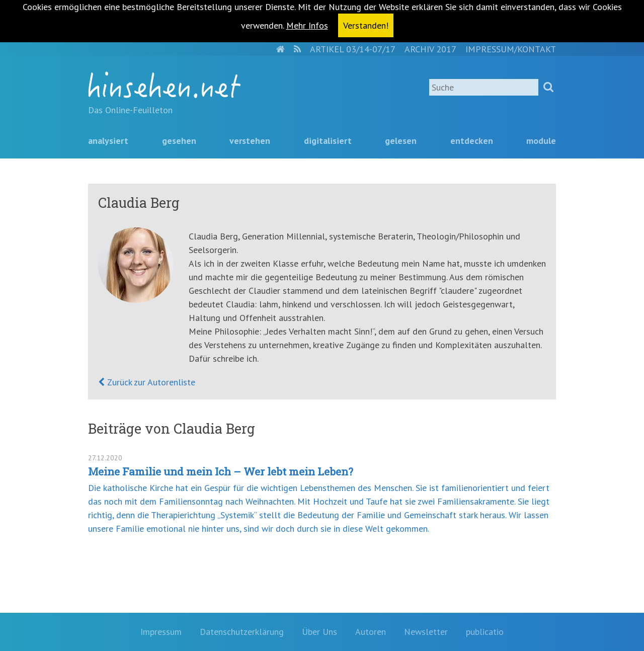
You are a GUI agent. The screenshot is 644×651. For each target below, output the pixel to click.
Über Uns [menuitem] (319, 632)
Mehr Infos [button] (307, 25)
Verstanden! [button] (366, 25)
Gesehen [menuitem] (179, 141)
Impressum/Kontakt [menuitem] (511, 49)
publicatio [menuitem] (485, 632)
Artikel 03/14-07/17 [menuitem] (353, 49)
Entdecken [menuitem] (472, 141)
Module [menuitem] (541, 141)
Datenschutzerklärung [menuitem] (242, 632)
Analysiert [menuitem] (108, 141)
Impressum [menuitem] (161, 632)
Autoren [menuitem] (371, 632)
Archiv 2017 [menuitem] (430, 49)
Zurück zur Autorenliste (150, 382)
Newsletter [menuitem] (426, 632)
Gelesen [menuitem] (401, 141)
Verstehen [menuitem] (250, 141)
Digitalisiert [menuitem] (328, 141)
